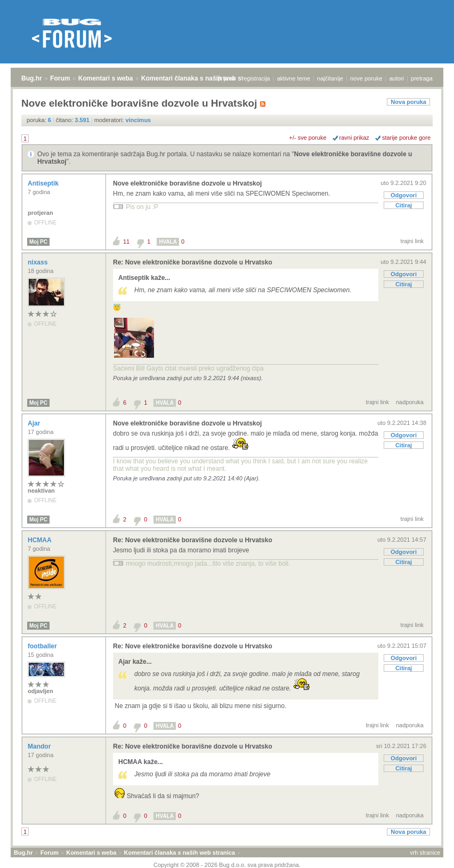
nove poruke (366, 78)
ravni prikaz (354, 138)
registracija (256, 78)
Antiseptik (44, 183)
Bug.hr (32, 78)
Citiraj (404, 205)
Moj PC (38, 242)
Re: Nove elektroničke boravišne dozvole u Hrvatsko (193, 262)
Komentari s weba (106, 78)
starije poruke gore (406, 138)
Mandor (40, 746)
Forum (60, 78)
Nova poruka (408, 102)
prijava (226, 78)
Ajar (35, 423)
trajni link (412, 241)
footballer (43, 646)
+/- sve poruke (308, 138)
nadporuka (410, 402)
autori (397, 78)
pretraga (422, 78)
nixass (39, 262)
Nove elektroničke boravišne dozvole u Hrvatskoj (187, 183)
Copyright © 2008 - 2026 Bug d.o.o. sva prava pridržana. (227, 865)
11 (126, 242)
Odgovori (404, 195)
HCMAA (40, 540)
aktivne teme (294, 78)
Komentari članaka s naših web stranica (202, 78)
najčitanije (330, 78)
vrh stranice (425, 853)
